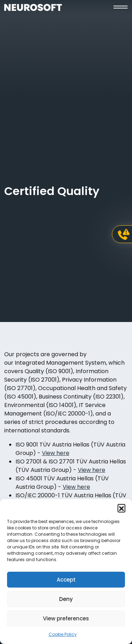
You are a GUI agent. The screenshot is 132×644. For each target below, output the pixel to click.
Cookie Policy (63, 634)
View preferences (66, 618)
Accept (66, 580)
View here (56, 453)
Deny (66, 599)
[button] (121, 508)
